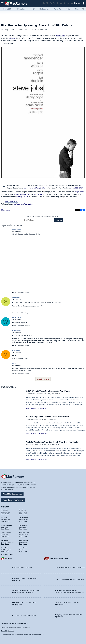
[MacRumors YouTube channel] (61, 3)
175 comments (42, 434)
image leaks (79, 192)
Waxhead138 (17, 318)
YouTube (8, 558)
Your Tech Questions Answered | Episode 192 (70, 567)
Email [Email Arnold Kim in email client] (3, 513)
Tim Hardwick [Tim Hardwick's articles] (23, 525)
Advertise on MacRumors (13, 500)
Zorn (14, 363)
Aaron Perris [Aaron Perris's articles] (23, 547)
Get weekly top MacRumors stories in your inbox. (43, 216)
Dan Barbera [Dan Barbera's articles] (5, 540)
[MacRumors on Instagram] (47, 3)
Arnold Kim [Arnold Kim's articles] (4, 510)
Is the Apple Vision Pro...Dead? (22, 567)
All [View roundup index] (83, 9)
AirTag (68, 9)
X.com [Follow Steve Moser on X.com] (7, 551)
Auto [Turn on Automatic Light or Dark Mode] (36, 634)
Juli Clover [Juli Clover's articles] (4, 517)
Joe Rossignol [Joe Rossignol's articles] (24, 517)
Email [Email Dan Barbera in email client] (3, 544)
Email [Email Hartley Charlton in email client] (3, 536)
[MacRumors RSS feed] (68, 3)
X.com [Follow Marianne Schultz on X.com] (25, 536)
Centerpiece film (22, 197)
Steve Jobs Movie (11, 202)
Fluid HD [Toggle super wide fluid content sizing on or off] (30, 634)
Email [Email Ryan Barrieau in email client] (21, 544)
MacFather (16, 351)
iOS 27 (32, 9)
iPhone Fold (21, 9)
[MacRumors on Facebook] (51, 3)
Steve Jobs (60, 36)
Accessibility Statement (7, 631)
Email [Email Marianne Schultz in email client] (21, 536)
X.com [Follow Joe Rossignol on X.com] (25, 521)
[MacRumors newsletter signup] (72, 3)
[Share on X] (77, 210)
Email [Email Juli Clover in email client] (3, 521)
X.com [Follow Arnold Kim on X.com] (7, 513)
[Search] (80, 3)
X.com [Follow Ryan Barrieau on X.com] (25, 544)
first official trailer (40, 194)
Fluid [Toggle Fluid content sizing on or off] (26, 634)
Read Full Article (31, 408)
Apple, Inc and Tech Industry (24, 204)
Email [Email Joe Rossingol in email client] (21, 521)
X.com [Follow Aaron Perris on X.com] (25, 551)
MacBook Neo (44, 9)
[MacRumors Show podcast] (44, 3)
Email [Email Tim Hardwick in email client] (21, 528)
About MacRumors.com (12, 494)
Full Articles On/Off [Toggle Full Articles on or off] (18, 634)
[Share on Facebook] (83, 210)
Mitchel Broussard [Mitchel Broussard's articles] (6, 525)
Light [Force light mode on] (39, 634)
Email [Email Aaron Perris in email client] (21, 551)
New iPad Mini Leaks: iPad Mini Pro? (24, 615)
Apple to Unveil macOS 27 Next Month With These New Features (55, 442)
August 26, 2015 (77, 188)
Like (23, 293)
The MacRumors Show (59, 558)
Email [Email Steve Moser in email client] (3, 551)
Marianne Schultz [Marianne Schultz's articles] (24, 532)
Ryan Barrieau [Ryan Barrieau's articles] (24, 540)
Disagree (27, 293)
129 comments (42, 459)
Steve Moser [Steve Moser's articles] (5, 547)
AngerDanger (17, 229)
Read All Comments (43, 379)
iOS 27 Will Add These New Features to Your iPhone (49, 391)
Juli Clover (53, 419)
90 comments (42, 408)
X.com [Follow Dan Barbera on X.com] (7, 544)
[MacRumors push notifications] (65, 3)
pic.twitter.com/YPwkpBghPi (34, 188)
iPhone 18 (78, 9)
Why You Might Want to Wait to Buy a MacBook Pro (49, 417)
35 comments (5, 210)
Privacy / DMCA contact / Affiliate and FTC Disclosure (16, 628)
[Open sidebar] (84, 4)
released (12, 38)
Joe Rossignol (56, 394)
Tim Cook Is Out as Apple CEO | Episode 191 (70, 579)
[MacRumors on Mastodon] (57, 3)
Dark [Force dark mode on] (43, 634)
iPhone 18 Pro (8, 9)
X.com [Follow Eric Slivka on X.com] (25, 513)
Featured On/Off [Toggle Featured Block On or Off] (6, 634)
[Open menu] (2, 3)
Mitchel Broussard (41, 30)
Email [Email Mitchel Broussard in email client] (3, 528)
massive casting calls (22, 194)
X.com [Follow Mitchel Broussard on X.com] (7, 528)
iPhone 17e (57, 9)
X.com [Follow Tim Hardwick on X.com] (25, 528)
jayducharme (17, 331)
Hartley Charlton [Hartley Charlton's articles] (6, 532)
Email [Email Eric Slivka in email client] (21, 513)
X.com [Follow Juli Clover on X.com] (7, 521)
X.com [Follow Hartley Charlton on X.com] (7, 536)
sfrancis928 (16, 298)
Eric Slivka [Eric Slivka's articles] (23, 510)
